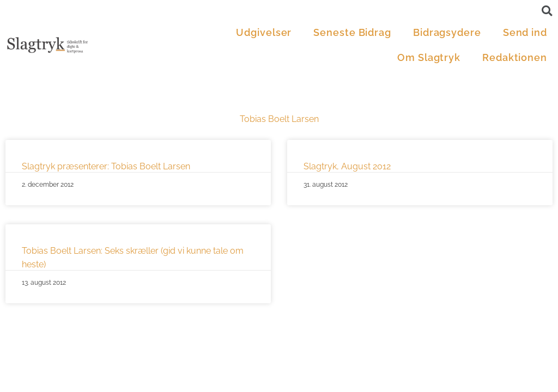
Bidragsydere (447, 32)
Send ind (525, 32)
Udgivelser (264, 32)
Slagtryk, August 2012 (347, 166)
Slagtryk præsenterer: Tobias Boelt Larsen (106, 166)
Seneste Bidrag (352, 32)
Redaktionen (515, 57)
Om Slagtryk (429, 57)
